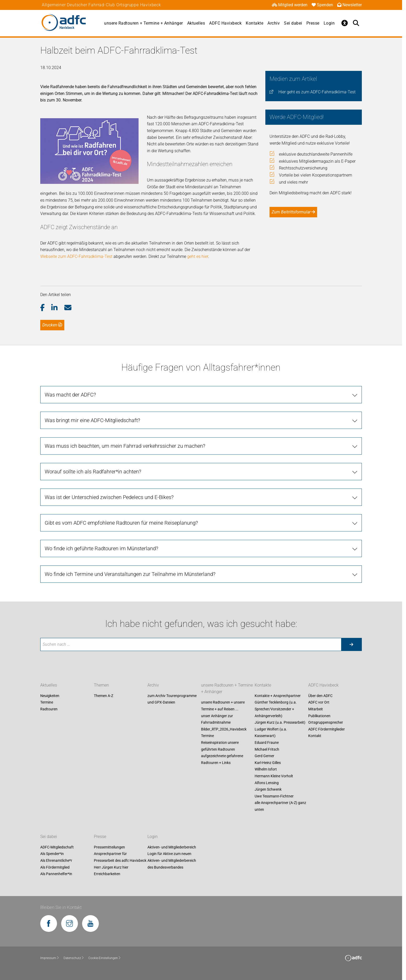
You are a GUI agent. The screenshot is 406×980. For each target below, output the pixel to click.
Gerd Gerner (264, 756)
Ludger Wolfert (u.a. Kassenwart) (271, 733)
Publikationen (319, 716)
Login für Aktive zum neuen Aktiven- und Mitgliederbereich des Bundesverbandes (172, 861)
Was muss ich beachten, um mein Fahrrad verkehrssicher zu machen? (125, 446)
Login (329, 23)
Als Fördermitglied (55, 867)
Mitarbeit (316, 709)
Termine (47, 703)
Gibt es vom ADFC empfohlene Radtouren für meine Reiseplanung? (121, 523)
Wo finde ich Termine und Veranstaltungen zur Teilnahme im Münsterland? (130, 574)
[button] (46, 308)
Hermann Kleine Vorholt (274, 776)
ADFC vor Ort (319, 703)
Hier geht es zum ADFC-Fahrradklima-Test (317, 92)
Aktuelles (196, 23)
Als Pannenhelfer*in (56, 874)
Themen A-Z (104, 696)
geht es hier (198, 256)
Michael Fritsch (267, 749)
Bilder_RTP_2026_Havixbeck (224, 729)
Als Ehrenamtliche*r (56, 860)
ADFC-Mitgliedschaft (57, 847)
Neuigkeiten (50, 696)
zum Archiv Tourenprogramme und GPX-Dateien (172, 699)
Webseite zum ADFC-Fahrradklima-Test (77, 256)
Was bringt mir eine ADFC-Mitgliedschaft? (92, 420)
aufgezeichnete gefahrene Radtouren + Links (222, 760)
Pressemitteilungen (109, 847)
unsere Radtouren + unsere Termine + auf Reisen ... (223, 706)
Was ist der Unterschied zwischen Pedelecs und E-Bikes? (109, 497)
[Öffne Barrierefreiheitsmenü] (345, 23)
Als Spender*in (52, 854)
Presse (313, 23)
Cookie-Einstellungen (105, 958)
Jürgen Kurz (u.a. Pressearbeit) (280, 723)
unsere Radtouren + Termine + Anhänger (144, 23)
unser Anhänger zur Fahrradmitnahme (217, 719)
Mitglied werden (290, 5)
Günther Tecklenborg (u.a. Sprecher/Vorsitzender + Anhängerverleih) (276, 709)
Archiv (274, 23)
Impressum (50, 958)
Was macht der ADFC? (70, 395)
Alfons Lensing (267, 783)
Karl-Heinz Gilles (268, 763)
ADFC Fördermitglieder (327, 729)
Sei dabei (293, 23)
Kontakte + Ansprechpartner (278, 696)
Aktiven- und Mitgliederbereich (172, 847)
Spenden (322, 5)
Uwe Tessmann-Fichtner (274, 796)
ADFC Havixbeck (225, 23)
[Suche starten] (351, 644)
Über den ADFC (320, 696)
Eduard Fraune (267, 743)
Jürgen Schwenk (268, 790)
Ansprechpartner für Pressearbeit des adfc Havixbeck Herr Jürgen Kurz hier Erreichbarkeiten (120, 864)
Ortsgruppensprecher (326, 723)
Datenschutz (74, 958)
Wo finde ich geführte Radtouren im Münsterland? (101, 548)
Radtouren (49, 709)
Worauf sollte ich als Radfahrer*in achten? (93, 472)
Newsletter (350, 5)
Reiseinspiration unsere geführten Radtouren (220, 746)
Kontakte (255, 23)
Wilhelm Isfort (266, 769)
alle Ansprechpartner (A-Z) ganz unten (280, 806)
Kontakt (315, 736)
